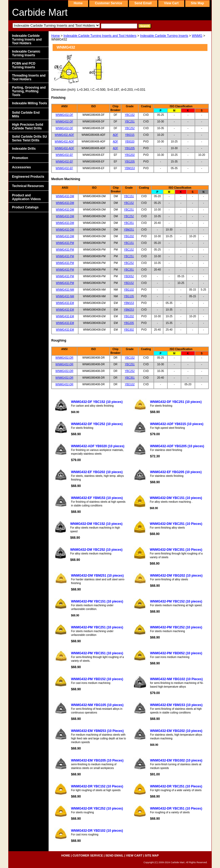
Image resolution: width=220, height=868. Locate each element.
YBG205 (130, 148)
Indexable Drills (24, 149)
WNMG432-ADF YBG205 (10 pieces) (177, 446)
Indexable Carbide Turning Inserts (164, 36)
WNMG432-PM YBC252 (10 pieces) (176, 627)
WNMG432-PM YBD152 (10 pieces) (97, 679)
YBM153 (130, 168)
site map (197, 3)
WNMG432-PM (65, 243)
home (78, 3)
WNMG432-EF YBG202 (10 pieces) (97, 472)
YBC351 (129, 223)
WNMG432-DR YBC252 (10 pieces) (97, 808)
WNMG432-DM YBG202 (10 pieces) (176, 576)
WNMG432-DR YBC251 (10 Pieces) (176, 786)
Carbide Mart (40, 12)
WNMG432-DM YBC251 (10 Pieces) (176, 524)
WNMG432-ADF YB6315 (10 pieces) (177, 424)
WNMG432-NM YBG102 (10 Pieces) (176, 679)
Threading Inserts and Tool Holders (29, 77)
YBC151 (129, 196)
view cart (171, 3)
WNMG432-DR (64, 358)
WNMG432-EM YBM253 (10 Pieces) (97, 731)
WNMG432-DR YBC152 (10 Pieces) (97, 786)
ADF (115, 135)
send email (143, 3)
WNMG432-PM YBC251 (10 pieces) (97, 627)
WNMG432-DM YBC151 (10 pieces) (176, 498)
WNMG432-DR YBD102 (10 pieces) (97, 831)
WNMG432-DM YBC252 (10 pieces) (96, 550)
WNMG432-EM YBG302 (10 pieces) (176, 760)
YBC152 (130, 115)
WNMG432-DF (64, 115)
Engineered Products (28, 177)
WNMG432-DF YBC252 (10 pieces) (97, 424)
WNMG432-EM (65, 303)
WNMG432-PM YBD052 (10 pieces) (176, 653)
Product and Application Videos (26, 197)
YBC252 (130, 128)
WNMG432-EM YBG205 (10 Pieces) (97, 760)
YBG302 (129, 330)
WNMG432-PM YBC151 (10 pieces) (97, 601)
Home (56, 36)
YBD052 (129, 276)
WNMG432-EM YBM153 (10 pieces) (176, 705)
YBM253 (129, 310)
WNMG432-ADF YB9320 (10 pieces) (98, 446)
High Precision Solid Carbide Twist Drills (28, 126)
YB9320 (130, 142)
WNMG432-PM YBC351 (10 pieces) (97, 653)
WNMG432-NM (65, 290)
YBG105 (129, 296)
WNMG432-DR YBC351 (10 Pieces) (176, 808)
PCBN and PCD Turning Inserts (24, 65)
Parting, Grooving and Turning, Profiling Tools (29, 91)
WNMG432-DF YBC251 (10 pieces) (176, 402)
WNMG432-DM (65, 196)
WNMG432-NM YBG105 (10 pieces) (97, 705)
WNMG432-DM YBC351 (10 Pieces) (176, 550)
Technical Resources (28, 186)
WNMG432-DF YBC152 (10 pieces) (97, 402)
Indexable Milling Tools (30, 103)
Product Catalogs (25, 207)
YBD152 (129, 283)
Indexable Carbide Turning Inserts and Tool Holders (100, 36)
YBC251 (130, 122)
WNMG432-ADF (64, 135)
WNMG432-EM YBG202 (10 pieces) (176, 731)
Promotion (20, 158)
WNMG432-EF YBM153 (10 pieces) (97, 498)
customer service (108, 3)
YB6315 (130, 135)
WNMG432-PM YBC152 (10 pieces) (176, 601)
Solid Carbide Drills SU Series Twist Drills (30, 138)
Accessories (21, 167)
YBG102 (129, 290)
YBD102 (130, 384)
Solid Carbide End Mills (26, 114)
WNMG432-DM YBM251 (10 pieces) (97, 576)
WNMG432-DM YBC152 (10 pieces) (96, 524)
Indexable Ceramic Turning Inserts (26, 53)
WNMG (197, 36)
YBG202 (130, 155)
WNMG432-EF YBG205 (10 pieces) (176, 472)
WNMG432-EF (64, 155)
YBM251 (129, 230)
